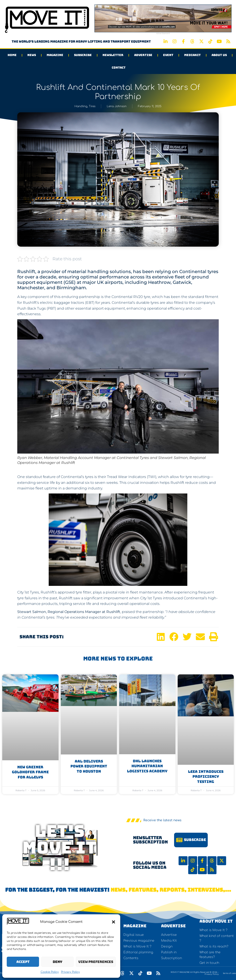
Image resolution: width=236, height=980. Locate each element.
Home (12, 55)
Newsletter (113, 55)
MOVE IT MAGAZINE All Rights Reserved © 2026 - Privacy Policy (195, 973)
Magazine (55, 55)
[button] (114, 922)
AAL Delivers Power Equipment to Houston (89, 766)
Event (168, 55)
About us (219, 55)
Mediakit (192, 55)
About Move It (216, 921)
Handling (81, 106)
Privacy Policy (70, 972)
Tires (92, 106)
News (32, 55)
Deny (58, 962)
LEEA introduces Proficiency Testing (206, 777)
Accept (23, 962)
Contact (119, 68)
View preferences (96, 962)
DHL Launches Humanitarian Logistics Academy (147, 766)
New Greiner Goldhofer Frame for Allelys (30, 772)
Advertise (143, 55)
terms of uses (229, 973)
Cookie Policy (50, 972)
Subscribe (83, 55)
